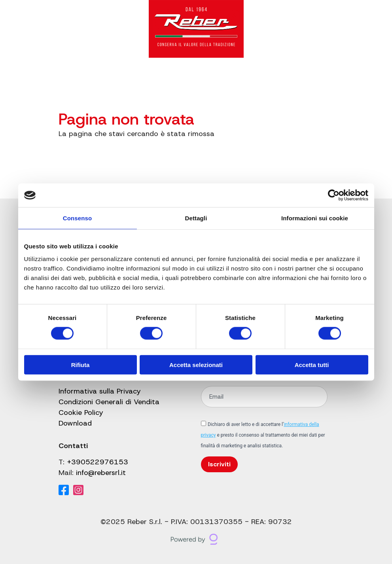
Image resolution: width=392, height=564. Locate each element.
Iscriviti (219, 464)
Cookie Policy (81, 413)
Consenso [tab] (77, 218)
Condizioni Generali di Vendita (109, 402)
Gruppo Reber (151, 79)
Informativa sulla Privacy (100, 391)
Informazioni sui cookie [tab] (315, 218)
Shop (213, 79)
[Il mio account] (288, 79)
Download (75, 423)
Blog (189, 79)
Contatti (244, 79)
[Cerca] (271, 79)
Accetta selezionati (196, 364)
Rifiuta (80, 364)
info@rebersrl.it (101, 473)
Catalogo (98, 79)
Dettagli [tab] (196, 218)
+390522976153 (98, 462)
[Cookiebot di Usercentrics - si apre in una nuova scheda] (334, 195)
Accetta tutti (312, 364)
